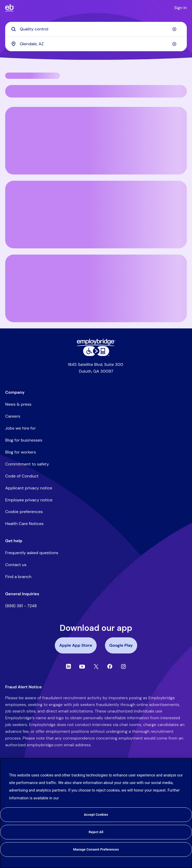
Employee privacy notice (29, 500)
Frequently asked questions (32, 553)
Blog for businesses (24, 440)
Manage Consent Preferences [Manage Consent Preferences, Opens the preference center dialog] (96, 849)
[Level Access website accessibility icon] (96, 351)
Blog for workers (21, 452)
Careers (13, 416)
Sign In (181, 8)
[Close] (184, 766)
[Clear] (174, 29)
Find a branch (18, 577)
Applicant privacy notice (29, 488)
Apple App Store (76, 645)
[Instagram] (123, 666)
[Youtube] (82, 666)
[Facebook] (110, 666)
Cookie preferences (24, 512)
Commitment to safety (27, 464)
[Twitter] (96, 666)
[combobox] (96, 44)
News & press (18, 404)
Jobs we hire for (21, 428)
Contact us (16, 565)
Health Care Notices (24, 524)
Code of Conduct (22, 476)
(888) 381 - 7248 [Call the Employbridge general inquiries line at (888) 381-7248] (21, 606)
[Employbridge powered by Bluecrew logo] (96, 342)
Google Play (121, 645)
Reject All (96, 832)
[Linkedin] (68, 666)
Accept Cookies (96, 815)
